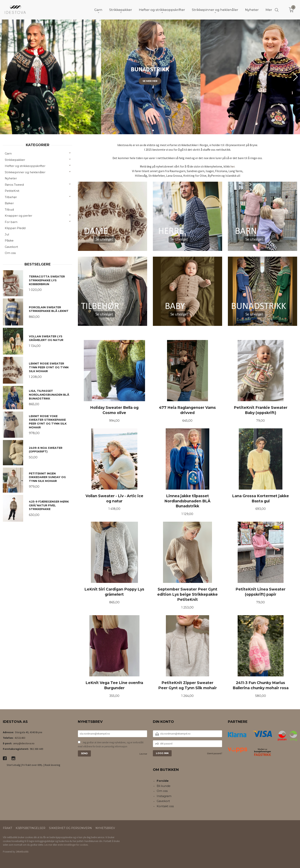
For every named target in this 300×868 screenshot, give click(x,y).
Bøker (9, 203)
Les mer (143, 754)
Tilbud (9, 209)
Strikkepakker (15, 160)
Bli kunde (164, 786)
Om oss (10, 253)
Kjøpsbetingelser (31, 828)
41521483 (20, 738)
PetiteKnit (12, 191)
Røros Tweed (14, 185)
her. (233, 166)
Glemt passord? (215, 753)
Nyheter (11, 178)
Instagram (164, 796)
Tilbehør (11, 197)
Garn (8, 153)
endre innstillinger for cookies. (73, 845)
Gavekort (11, 247)
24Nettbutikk (22, 852)
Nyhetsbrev (105, 828)
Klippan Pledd (15, 228)
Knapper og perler (18, 216)
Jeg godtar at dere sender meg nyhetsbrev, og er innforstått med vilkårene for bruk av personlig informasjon (111, 745)
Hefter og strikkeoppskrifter (25, 166)
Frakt (7, 828)
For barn (11, 222)
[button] (296, 77)
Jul (7, 234)
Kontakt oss (165, 806)
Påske (9, 240)
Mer (269, 10)
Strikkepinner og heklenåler (25, 172)
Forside (163, 781)
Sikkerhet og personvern (70, 828)
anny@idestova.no (24, 743)
